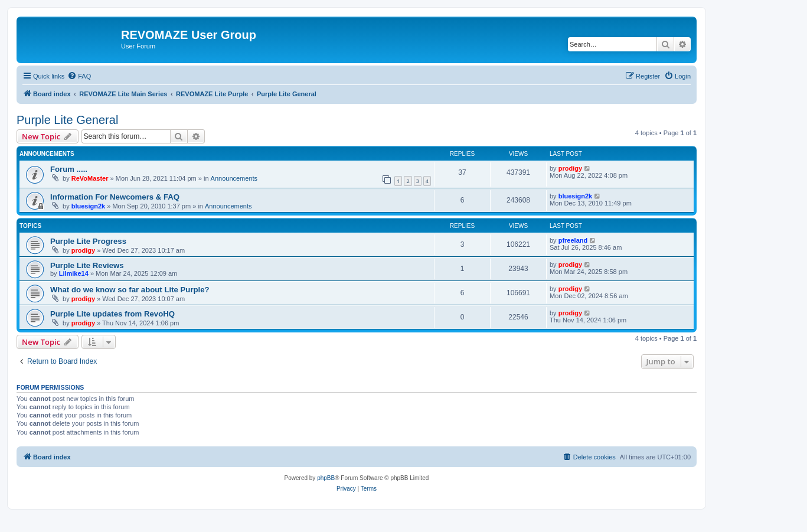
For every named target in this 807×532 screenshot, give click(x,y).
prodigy (570, 168)
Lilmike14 (74, 273)
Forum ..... (69, 169)
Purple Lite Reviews (87, 265)
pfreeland (573, 240)
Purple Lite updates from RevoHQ (112, 314)
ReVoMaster (90, 178)
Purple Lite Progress (88, 241)
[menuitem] (79, 76)
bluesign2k (88, 206)
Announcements (234, 178)
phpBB (326, 478)
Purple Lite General (67, 120)
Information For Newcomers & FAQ (115, 197)
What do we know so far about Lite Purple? (130, 290)
